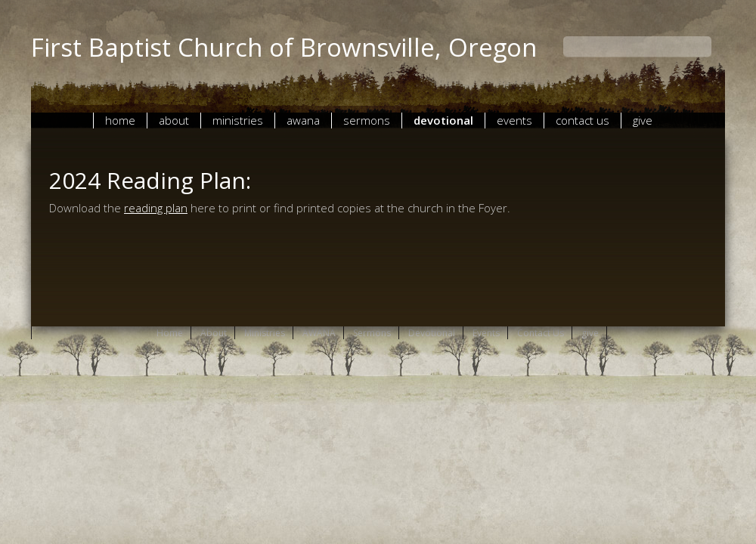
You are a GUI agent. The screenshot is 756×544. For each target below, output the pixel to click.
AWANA (303, 120)
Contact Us (582, 120)
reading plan (156, 208)
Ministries (238, 120)
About (174, 120)
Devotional (443, 120)
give (643, 120)
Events (514, 120)
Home (120, 120)
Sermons (367, 120)
